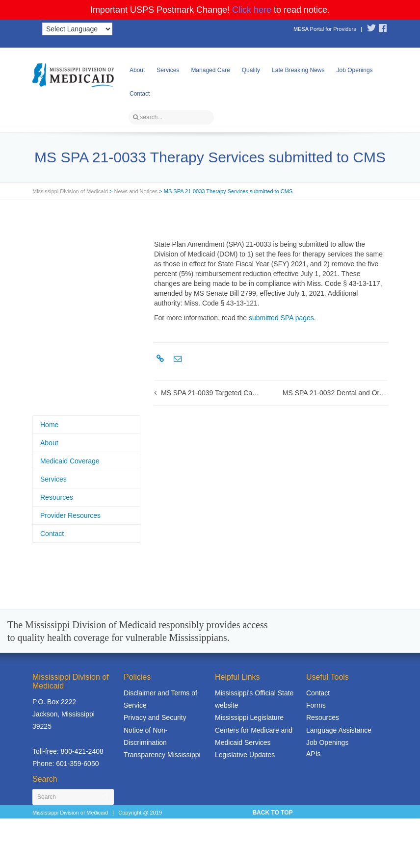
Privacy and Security (155, 717)
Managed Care (210, 70)
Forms (316, 705)
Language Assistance (339, 730)
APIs (314, 754)
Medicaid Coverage (70, 461)
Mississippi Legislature (249, 717)
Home (49, 425)
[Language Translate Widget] (77, 29)
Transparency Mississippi (162, 755)
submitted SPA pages (281, 318)
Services (168, 70)
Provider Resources (70, 515)
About (137, 70)
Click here (252, 10)
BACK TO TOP (272, 813)
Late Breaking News (298, 70)
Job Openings (355, 70)
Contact (140, 94)
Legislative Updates (245, 755)
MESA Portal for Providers (325, 29)
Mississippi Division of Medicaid (70, 191)
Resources (57, 497)
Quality (251, 70)
